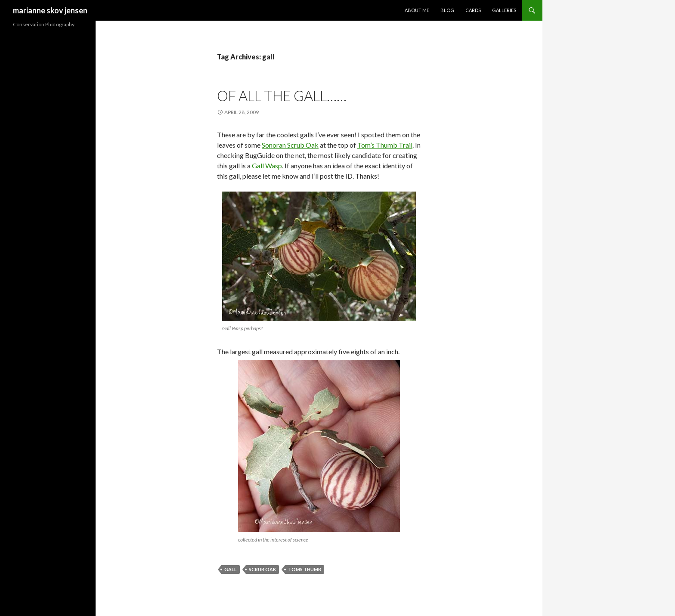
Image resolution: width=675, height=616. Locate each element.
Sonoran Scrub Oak (290, 145)
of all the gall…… (282, 96)
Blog (447, 10)
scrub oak (262, 569)
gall (231, 569)
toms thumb (305, 569)
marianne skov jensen (50, 10)
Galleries (504, 10)
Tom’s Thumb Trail (385, 145)
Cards (473, 10)
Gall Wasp (267, 166)
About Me (417, 10)
